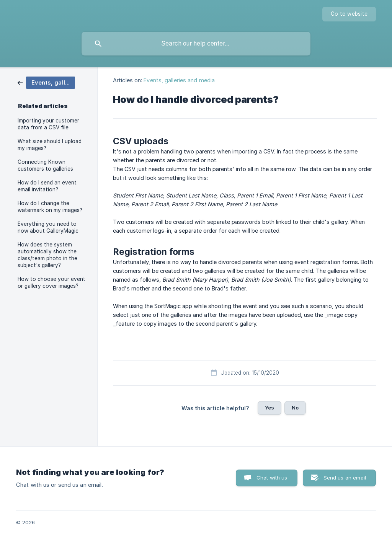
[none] (349, 14)
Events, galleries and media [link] (179, 80)
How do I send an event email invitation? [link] (47, 186)
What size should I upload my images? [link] (50, 145)
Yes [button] (269, 408)
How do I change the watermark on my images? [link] (50, 207)
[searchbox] (196, 44)
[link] (46, 82)
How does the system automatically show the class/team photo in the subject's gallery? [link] (47, 255)
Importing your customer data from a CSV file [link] (48, 124)
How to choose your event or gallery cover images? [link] (51, 282)
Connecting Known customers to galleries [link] (45, 165)
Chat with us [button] (272, 478)
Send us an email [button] (345, 478)
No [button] (295, 408)
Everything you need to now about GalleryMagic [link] (48, 227)
